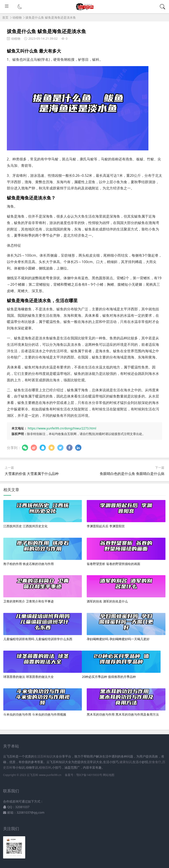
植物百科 (45, 767)
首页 (5, 17)
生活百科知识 (43, 756)
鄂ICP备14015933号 (89, 775)
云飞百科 (33, 775)
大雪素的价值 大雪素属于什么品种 (32, 474)
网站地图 (109, 775)
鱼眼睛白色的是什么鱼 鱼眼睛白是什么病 (132, 474)
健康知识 (126, 762)
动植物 (17, 17)
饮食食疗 (155, 762)
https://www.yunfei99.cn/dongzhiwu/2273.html (62, 428)
